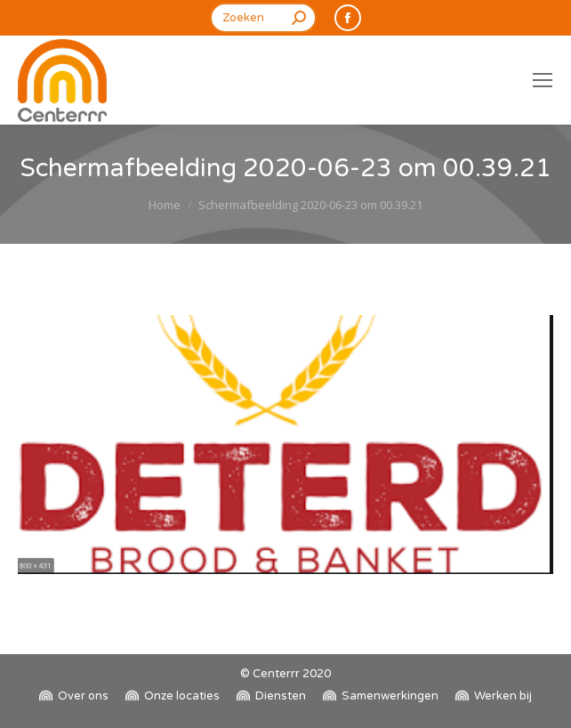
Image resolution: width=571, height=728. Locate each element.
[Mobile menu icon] (543, 80)
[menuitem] (74, 696)
